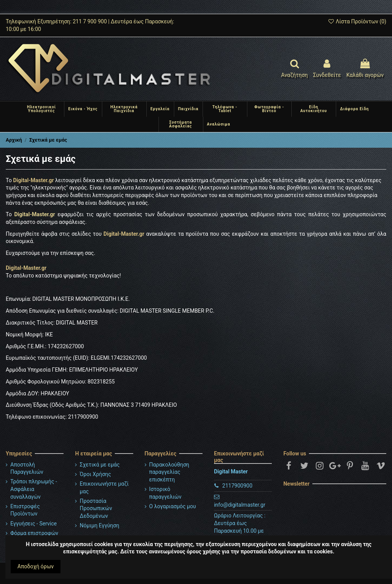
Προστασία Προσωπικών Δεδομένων (96, 508)
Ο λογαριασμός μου (173, 506)
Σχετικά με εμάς (100, 465)
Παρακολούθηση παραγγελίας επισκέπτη (169, 472)
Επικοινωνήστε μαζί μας (104, 488)
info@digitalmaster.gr (240, 505)
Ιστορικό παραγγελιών (165, 493)
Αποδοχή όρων (36, 566)
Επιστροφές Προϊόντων (25, 510)
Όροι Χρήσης (95, 474)
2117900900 (238, 486)
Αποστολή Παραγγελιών (27, 468)
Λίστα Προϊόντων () (357, 21)
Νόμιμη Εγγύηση (99, 525)
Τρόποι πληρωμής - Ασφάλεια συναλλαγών (34, 489)
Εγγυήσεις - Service (33, 524)
